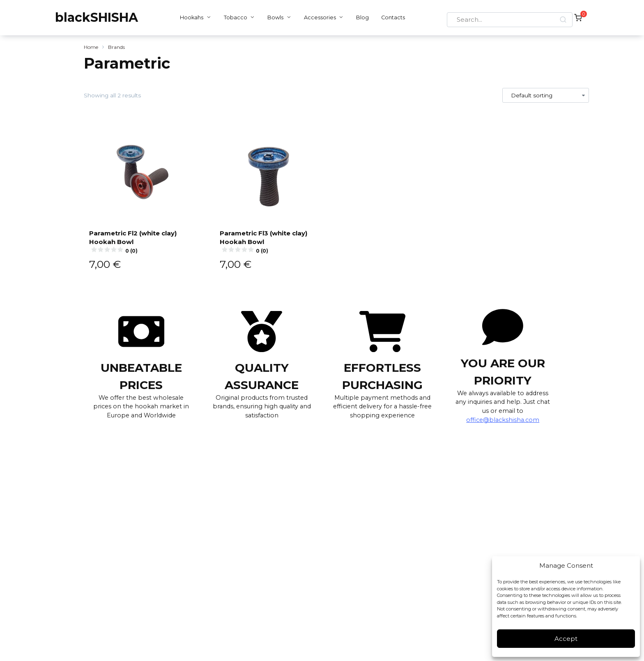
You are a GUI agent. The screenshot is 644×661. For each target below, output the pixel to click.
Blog (360, 17)
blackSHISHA (97, 17)
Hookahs (190, 17)
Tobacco (233, 17)
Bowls (273, 17)
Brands (116, 47)
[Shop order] (546, 95)
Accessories (317, 17)
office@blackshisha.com (503, 420)
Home (91, 47)
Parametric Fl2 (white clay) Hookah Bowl (141, 241)
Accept (566, 639)
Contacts (391, 17)
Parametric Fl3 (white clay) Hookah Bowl (271, 241)
